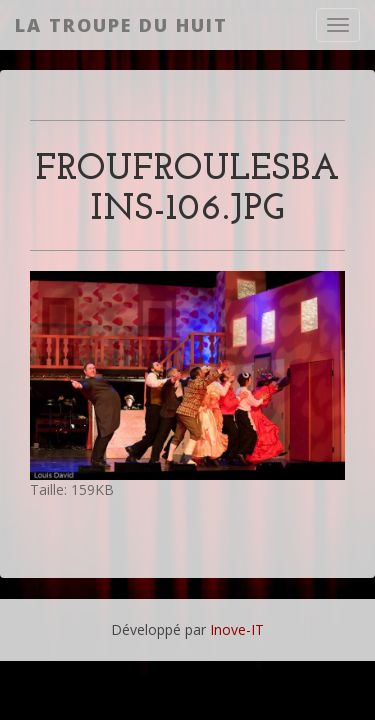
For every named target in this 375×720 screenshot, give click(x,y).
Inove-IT (237, 629)
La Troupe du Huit (121, 25)
